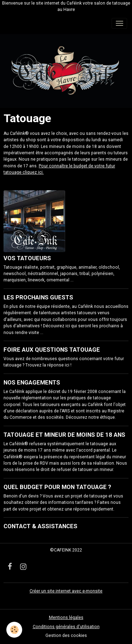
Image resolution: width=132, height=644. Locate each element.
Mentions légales (66, 618)
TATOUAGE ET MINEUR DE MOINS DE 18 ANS (64, 435)
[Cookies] (14, 630)
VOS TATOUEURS (27, 258)
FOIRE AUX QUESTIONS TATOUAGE (52, 350)
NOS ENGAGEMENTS (32, 382)
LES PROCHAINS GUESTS (38, 297)
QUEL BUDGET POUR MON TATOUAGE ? (57, 487)
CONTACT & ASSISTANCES (40, 526)
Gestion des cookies (66, 636)
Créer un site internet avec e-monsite (66, 591)
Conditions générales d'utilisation (66, 627)
